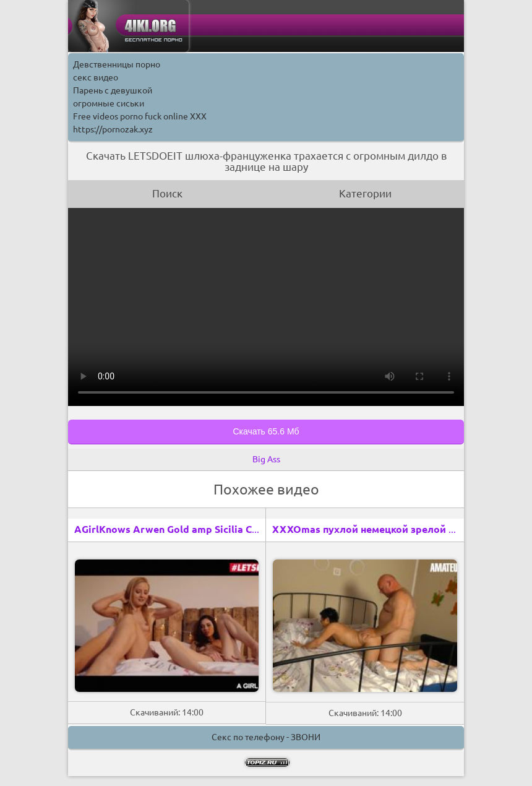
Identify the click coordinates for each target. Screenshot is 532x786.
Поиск (167, 193)
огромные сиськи (109, 103)
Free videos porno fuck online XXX (140, 116)
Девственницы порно (117, 64)
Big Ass (266, 459)
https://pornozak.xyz (113, 129)
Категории (365, 193)
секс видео (96, 77)
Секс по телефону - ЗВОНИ (266, 737)
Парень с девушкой (113, 90)
